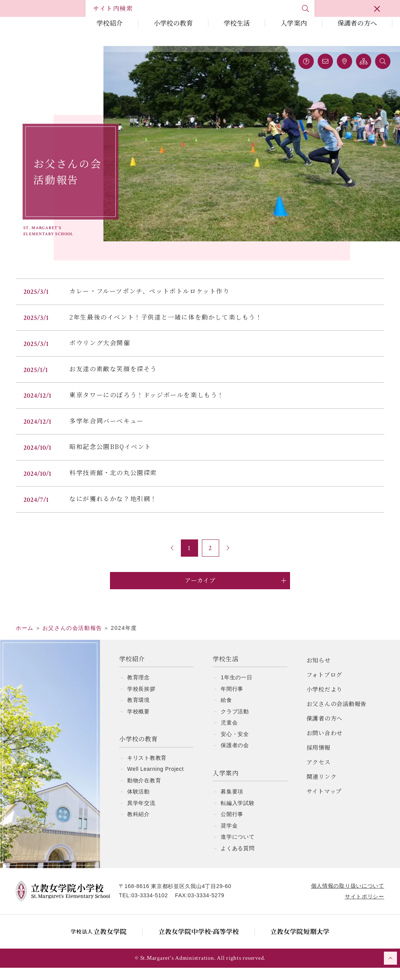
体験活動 (139, 804)
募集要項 (232, 804)
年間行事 (232, 701)
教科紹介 (139, 826)
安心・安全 (235, 746)
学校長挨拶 (141, 701)
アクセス (319, 774)
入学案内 (294, 23)
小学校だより (325, 701)
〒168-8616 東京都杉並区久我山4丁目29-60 (179, 898)
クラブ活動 (235, 724)
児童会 (229, 735)
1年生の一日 (236, 690)
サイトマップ (324, 803)
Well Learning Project (156, 781)
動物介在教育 (144, 793)
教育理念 (139, 690)
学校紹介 (110, 23)
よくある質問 (238, 860)
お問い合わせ (325, 745)
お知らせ (319, 672)
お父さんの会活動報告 (337, 716)
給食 (226, 712)
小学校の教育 (173, 23)
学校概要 (139, 724)
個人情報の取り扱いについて (344, 898)
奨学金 (229, 838)
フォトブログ (325, 687)
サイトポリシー (361, 909)
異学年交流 (141, 815)
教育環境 (139, 712)
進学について (238, 849)
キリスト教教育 (147, 770)
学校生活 (237, 23)
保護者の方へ (357, 23)
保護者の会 (235, 757)
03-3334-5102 (153, 908)
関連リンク (322, 789)
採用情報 (319, 760)
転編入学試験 (238, 815)
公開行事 (232, 826)
